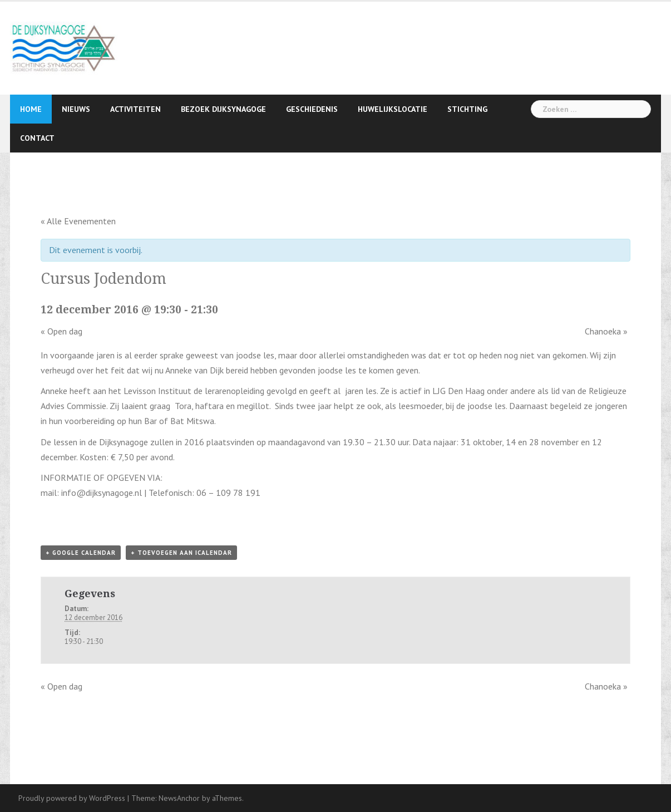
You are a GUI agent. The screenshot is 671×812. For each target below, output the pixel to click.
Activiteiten (135, 109)
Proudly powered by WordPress (72, 798)
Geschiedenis (312, 109)
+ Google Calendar (81, 553)
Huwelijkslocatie (393, 109)
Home (31, 109)
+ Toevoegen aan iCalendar (181, 553)
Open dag (61, 331)
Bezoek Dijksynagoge (223, 109)
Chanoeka (606, 331)
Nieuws (76, 109)
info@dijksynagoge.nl (102, 493)
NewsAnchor (179, 798)
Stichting (467, 109)
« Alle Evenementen (78, 221)
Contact (37, 138)
